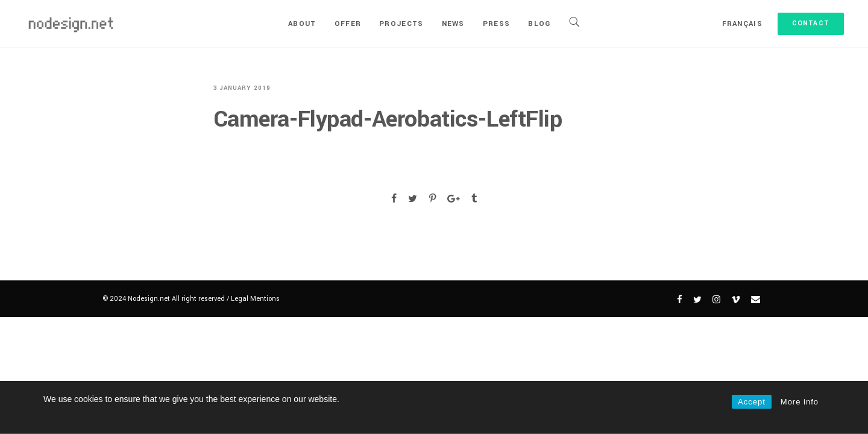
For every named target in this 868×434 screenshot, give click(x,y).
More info (800, 402)
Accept (752, 402)
